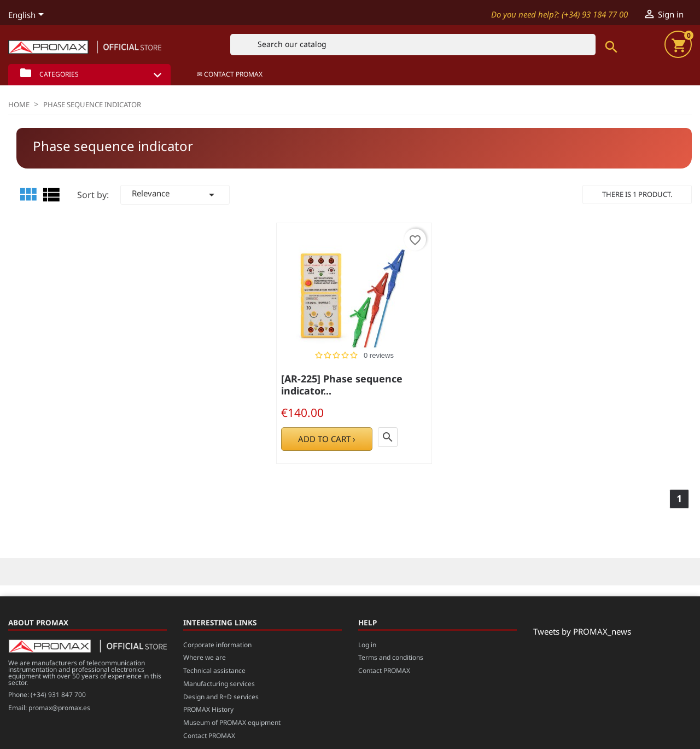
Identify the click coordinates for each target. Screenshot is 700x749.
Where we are (205, 657)
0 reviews (379, 355)
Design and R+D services (221, 697)
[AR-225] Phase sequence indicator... (342, 385)
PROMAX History (208, 709)
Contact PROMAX (209, 736)
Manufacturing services (219, 684)
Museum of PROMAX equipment (232, 722)
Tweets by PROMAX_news (582, 631)
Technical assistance (214, 670)
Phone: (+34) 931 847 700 (47, 695)
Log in (367, 645)
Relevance (175, 194)
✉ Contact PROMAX (230, 74)
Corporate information (217, 645)
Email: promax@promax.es (49, 708)
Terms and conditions (391, 657)
